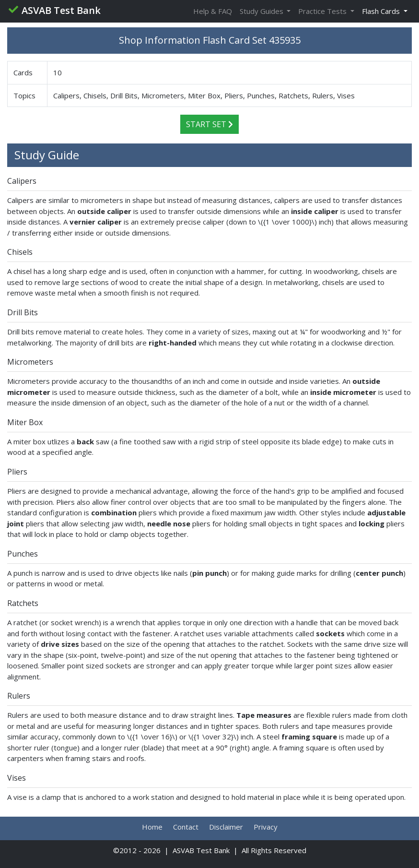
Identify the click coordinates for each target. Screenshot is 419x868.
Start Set (209, 124)
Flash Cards (382, 11)
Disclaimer (226, 827)
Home (152, 827)
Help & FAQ (213, 11)
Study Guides (262, 11)
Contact (186, 827)
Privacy (266, 827)
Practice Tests (323, 11)
